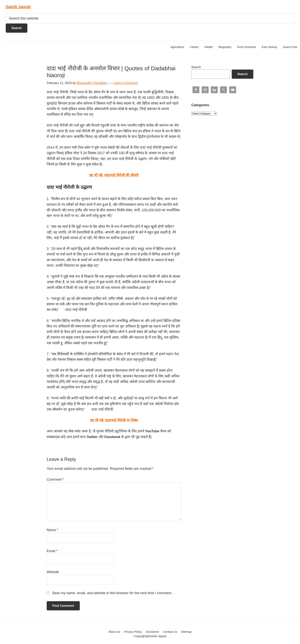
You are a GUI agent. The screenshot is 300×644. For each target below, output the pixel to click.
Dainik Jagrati (18, 7)
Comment (55, 480)
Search (196, 67)
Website (53, 572)
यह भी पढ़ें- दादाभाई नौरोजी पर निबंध (114, 420)
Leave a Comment (125, 83)
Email (52, 551)
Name (52, 530)
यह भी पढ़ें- (114, 175)
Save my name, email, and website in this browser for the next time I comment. (112, 593)
